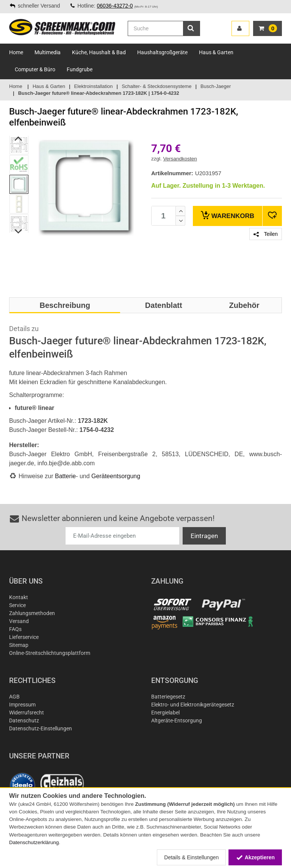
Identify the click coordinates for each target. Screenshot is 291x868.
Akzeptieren (255, 857)
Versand (19, 621)
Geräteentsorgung (116, 476)
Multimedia (48, 52)
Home (16, 52)
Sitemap (19, 645)
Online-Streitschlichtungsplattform (50, 653)
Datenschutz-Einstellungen (41, 728)
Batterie (65, 476)
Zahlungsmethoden (32, 613)
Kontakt (19, 597)
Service (17, 605)
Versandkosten (180, 159)
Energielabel (165, 713)
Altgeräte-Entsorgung (177, 720)
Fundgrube (80, 69)
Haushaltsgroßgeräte (162, 52)
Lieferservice (24, 637)
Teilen (266, 234)
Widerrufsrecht (27, 713)
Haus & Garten (216, 52)
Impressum (22, 705)
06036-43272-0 (115, 6)
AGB (14, 697)
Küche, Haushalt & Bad (99, 52)
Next (19, 231)
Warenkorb (228, 215)
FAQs (15, 629)
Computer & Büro (35, 69)
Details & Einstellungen (191, 857)
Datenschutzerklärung (34, 842)
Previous (19, 138)
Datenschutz (24, 720)
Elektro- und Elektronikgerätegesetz (193, 705)
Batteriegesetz (168, 697)
